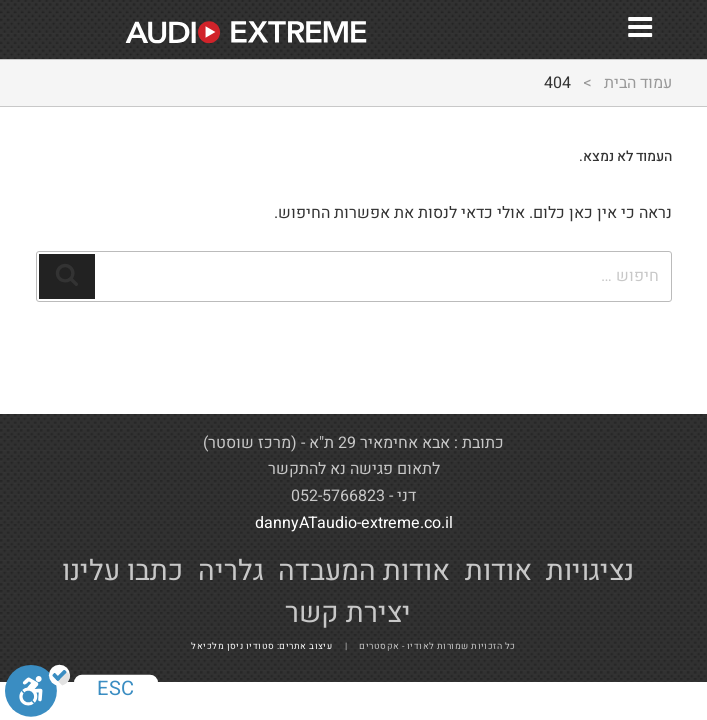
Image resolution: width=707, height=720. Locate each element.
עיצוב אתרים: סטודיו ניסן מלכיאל (266, 646)
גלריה (231, 571)
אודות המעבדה (364, 571)
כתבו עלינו (122, 571)
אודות (498, 571)
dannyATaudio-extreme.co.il (354, 523)
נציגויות (590, 571)
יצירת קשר (348, 613)
